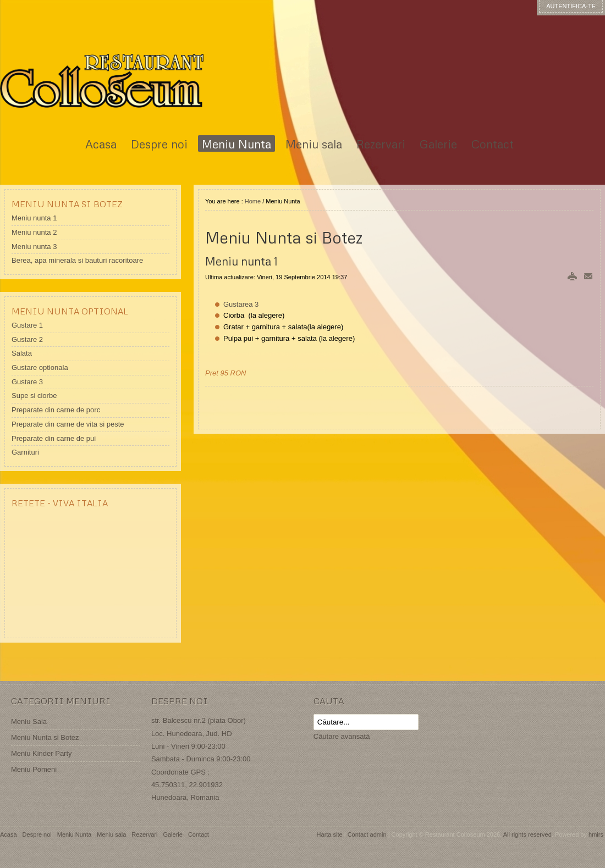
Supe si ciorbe (34, 396)
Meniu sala (111, 834)
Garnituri (25, 452)
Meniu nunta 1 (34, 218)
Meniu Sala (29, 722)
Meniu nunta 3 (34, 247)
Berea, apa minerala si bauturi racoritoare (77, 260)
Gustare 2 (27, 339)
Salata (22, 353)
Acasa (9, 834)
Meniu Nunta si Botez (45, 737)
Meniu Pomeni (34, 769)
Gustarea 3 (241, 304)
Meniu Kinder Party (42, 753)
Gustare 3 (27, 382)
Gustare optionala (40, 367)
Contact (199, 834)
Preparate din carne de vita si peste (68, 424)
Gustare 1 (27, 325)
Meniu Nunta (74, 834)
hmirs (596, 834)
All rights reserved (527, 834)
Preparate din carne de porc (56, 410)
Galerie (172, 834)
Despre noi (37, 834)
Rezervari (144, 834)
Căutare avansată (342, 736)
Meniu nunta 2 (34, 232)
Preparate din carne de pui (54, 438)
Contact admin (367, 834)
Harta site (330, 834)
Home (253, 201)
